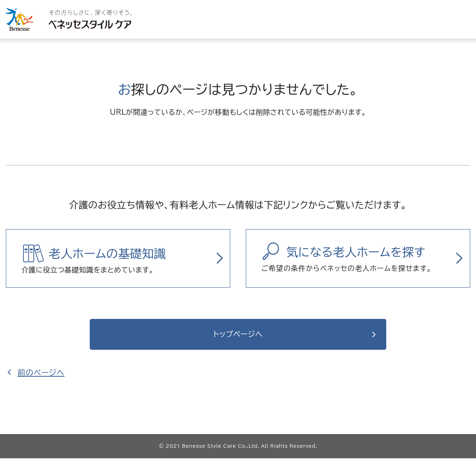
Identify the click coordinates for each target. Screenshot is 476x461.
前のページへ (41, 375)
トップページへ (238, 336)
